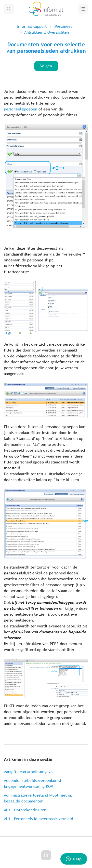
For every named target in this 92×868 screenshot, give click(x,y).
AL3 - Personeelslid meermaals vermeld (39, 819)
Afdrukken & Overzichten (47, 32)
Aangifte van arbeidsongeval (29, 772)
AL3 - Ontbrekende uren (25, 810)
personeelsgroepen (21, 109)
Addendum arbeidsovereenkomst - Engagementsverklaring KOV (34, 783)
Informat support (32, 26)
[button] (9, 9)
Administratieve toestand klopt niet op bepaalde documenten (38, 798)
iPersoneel (63, 26)
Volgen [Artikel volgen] (46, 66)
